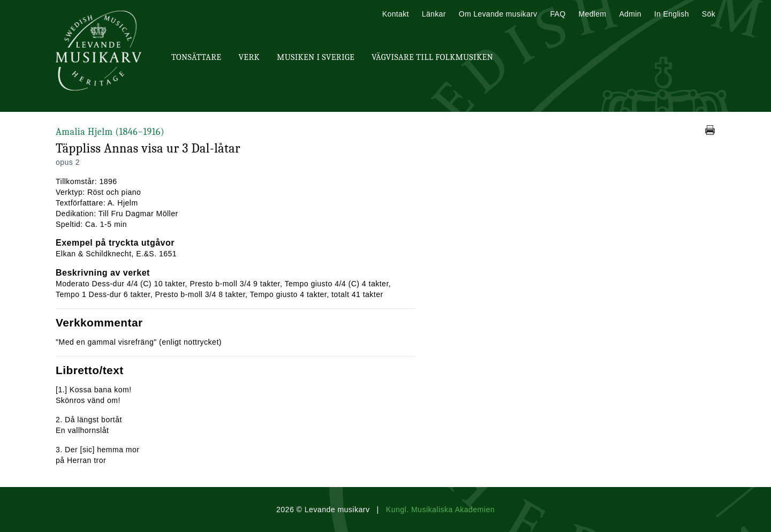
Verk (249, 57)
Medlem (592, 14)
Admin (630, 14)
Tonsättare (196, 57)
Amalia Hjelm (110, 132)
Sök (709, 14)
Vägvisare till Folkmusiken (432, 57)
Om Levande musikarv (498, 14)
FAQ (558, 14)
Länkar (434, 14)
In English (672, 14)
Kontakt (396, 14)
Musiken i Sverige (316, 57)
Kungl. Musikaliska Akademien (440, 510)
